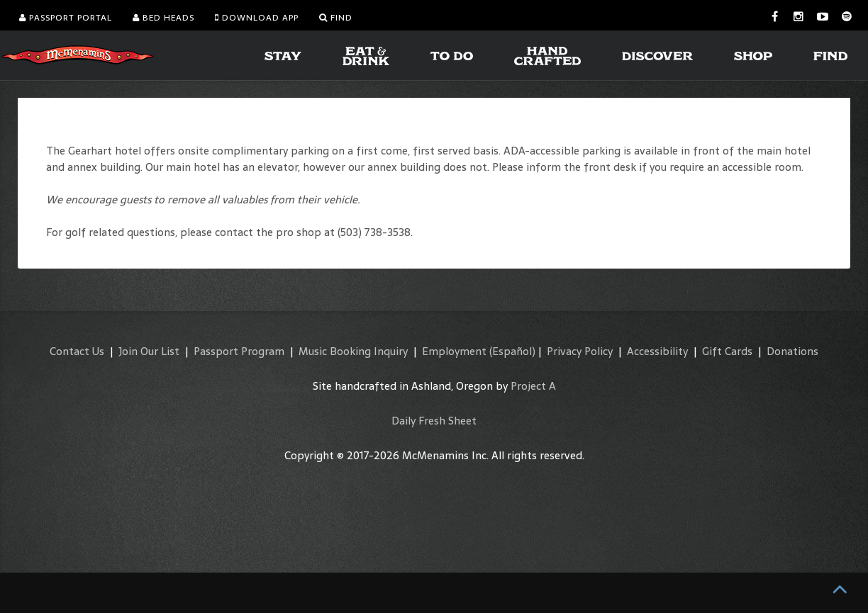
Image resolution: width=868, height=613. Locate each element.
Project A (533, 386)
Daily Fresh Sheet (434, 421)
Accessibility (657, 351)
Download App (257, 18)
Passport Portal (66, 18)
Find (336, 18)
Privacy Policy (580, 351)
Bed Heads (163, 18)
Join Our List (149, 351)
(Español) (512, 351)
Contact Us (77, 351)
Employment (454, 351)
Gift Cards (727, 351)
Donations (792, 351)
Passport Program (239, 351)
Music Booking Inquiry (353, 351)
